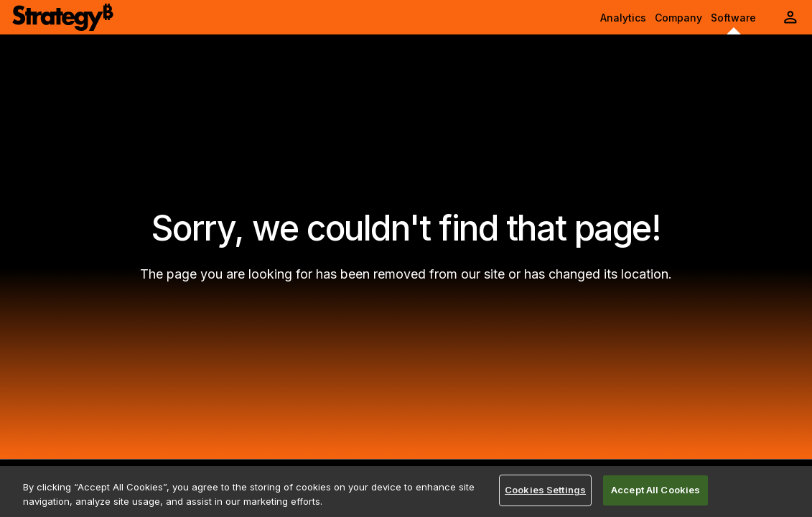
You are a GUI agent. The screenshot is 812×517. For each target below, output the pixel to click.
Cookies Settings (545, 490)
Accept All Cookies (655, 490)
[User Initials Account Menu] (790, 17)
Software (733, 18)
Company (678, 18)
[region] (406, 492)
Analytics (623, 18)
